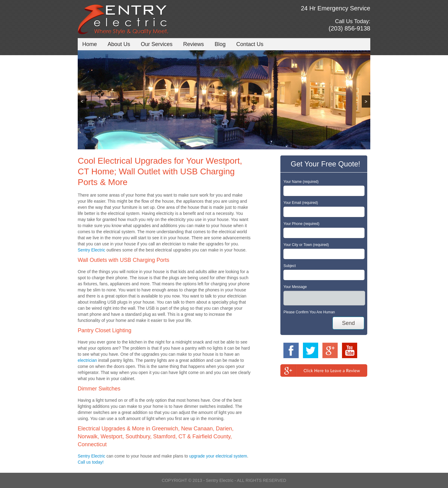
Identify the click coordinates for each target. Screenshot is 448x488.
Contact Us (250, 44)
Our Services (157, 44)
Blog (220, 44)
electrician (87, 360)
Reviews (194, 44)
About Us (119, 44)
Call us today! (91, 462)
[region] (224, 100)
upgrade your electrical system (218, 456)
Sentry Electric (91, 250)
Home (90, 44)
